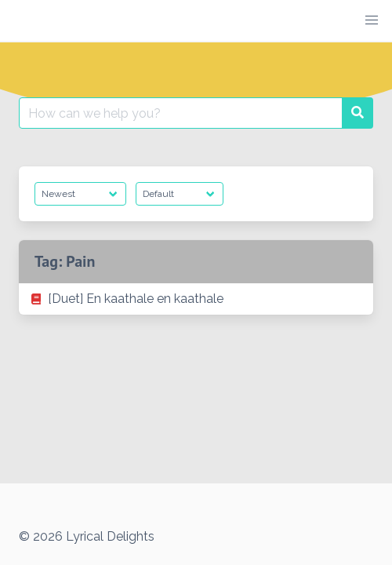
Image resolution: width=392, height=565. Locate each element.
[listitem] (196, 299)
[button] (372, 20)
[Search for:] (181, 113)
